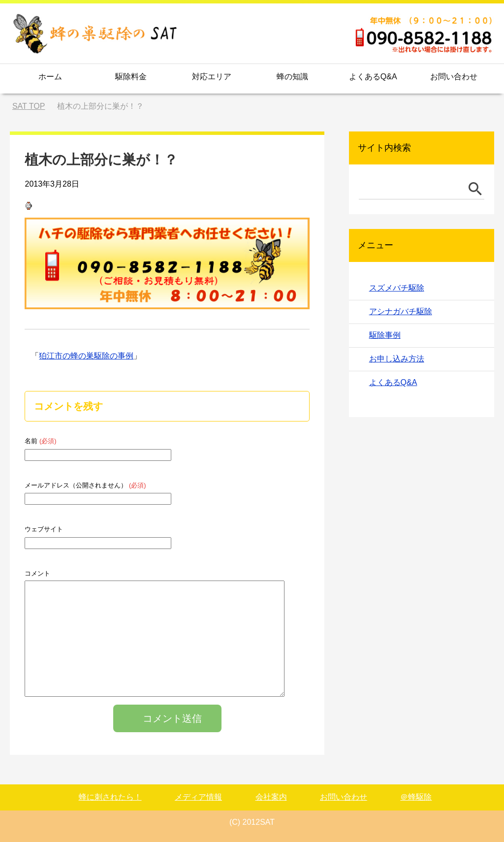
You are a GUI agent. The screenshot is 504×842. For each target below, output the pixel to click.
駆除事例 (385, 335)
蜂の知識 (292, 77)
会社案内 (271, 797)
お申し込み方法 (397, 359)
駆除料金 (131, 77)
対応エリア (212, 77)
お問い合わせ (454, 77)
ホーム (50, 77)
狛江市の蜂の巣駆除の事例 (86, 356)
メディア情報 (198, 797)
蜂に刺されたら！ (110, 797)
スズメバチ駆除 (397, 288)
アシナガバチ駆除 (401, 311)
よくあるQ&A (373, 77)
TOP (29, 106)
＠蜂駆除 (416, 797)
